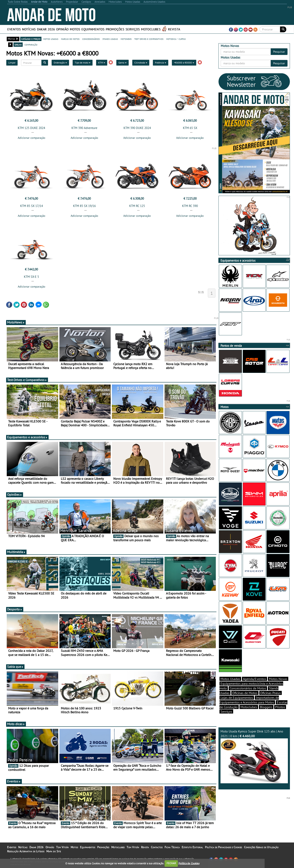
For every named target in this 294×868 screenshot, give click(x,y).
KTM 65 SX (190, 128)
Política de (189, 863)
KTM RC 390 (190, 206)
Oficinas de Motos (245, 693)
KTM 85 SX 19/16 (84, 206)
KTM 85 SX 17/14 (32, 206)
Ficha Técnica (172, 847)
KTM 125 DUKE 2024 (31, 128)
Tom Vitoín (62, 847)
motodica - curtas (176, 39)
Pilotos (280, 707)
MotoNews (16, 322)
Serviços (133, 29)
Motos (75, 29)
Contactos (157, 847)
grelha (18, 44)
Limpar (12, 63)
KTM (102, 63)
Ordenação (60, 63)
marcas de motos (70, 39)
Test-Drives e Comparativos (27, 380)
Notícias (29, 29)
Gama (122, 63)
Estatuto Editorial (192, 847)
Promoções (115, 29)
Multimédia (16, 552)
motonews (126, 39)
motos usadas (51, 39)
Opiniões (15, 495)
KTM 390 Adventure (84, 128)
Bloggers (266, 707)
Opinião (62, 29)
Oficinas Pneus (271, 693)
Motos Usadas (230, 679)
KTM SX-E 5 (31, 277)
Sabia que (15, 667)
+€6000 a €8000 (184, 63)
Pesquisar (279, 52)
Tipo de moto (83, 63)
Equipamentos (93, 29)
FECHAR (171, 863)
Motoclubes (151, 29)
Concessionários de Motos (248, 688)
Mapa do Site (54, 851)
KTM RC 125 (137, 206)
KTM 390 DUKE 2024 (137, 128)
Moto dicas (16, 724)
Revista (174, 29)
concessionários (91, 39)
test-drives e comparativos (149, 39)
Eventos (14, 29)
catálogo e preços (31, 39)
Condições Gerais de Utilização (261, 847)
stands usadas (110, 39)
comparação (31, 44)
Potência (161, 63)
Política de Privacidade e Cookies (223, 847)
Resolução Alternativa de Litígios (26, 851)
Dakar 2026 (46, 29)
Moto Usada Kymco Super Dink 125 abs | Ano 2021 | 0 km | (254, 756)
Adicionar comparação (32, 138)
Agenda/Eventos (254, 679)
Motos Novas (278, 679)
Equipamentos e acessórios (27, 437)
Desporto (15, 609)
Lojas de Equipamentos (237, 698)
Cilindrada (141, 63)
